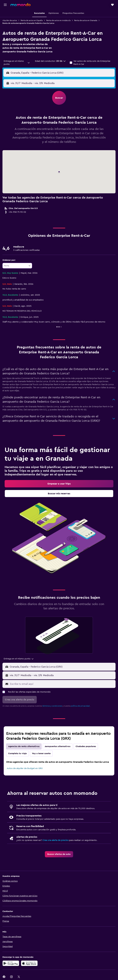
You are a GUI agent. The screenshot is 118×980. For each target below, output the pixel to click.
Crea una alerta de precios (55, 840)
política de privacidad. (80, 706)
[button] (5, 5)
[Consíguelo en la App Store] (29, 963)
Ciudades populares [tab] (86, 746)
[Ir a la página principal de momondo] (21, 5)
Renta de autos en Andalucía (58, 20)
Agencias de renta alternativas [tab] (24, 746)
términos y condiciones (52, 706)
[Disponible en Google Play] (11, 963)
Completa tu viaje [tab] (17, 754)
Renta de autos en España (32, 20)
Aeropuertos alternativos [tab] (58, 746)
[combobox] (17, 63)
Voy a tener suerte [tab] (41, 754)
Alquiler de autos (10, 20)
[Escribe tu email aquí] (62, 684)
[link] (59, 484)
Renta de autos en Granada (86, 20)
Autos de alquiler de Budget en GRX (25, 768)
